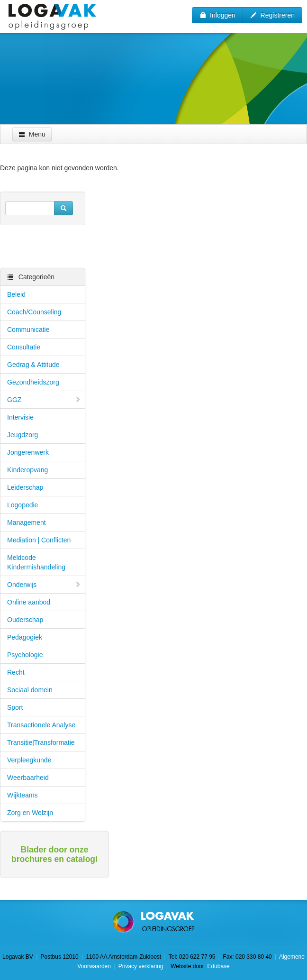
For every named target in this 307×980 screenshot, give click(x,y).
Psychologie (25, 655)
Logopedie (23, 505)
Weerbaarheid (28, 778)
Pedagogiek (25, 637)
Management (27, 522)
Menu (32, 134)
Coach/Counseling (34, 312)
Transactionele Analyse (41, 725)
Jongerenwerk (28, 452)
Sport (15, 707)
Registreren (272, 15)
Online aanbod (29, 602)
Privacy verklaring (141, 966)
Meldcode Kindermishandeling (36, 562)
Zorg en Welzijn (30, 813)
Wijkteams (23, 795)
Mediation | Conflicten (39, 540)
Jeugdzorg (23, 435)
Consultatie (24, 347)
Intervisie (20, 417)
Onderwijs (44, 585)
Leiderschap (25, 487)
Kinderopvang (27, 470)
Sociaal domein (30, 690)
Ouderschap (25, 620)
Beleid (16, 294)
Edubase (218, 966)
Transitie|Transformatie (41, 742)
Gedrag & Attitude (33, 365)
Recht (16, 672)
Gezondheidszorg (33, 382)
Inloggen (217, 15)
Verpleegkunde (29, 760)
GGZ (44, 400)
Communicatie (28, 330)
